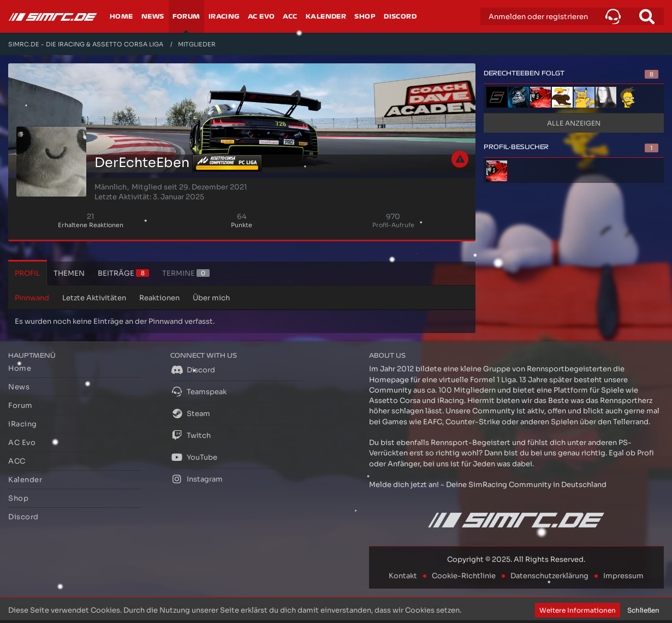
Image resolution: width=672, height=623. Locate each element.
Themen (69, 273)
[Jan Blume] (562, 97)
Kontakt (403, 576)
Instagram (197, 479)
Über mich (211, 298)
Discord (193, 370)
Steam (190, 413)
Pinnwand (32, 298)
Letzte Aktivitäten (94, 298)
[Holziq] (540, 97)
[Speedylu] (497, 97)
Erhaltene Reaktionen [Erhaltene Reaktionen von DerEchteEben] (91, 225)
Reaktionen (159, 298)
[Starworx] (628, 97)
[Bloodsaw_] (606, 97)
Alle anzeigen (574, 123)
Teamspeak (198, 391)
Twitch (191, 435)
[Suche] (647, 16)
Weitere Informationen (578, 610)
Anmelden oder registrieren (538, 17)
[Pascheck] (519, 97)
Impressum (623, 576)
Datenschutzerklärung (549, 576)
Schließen (643, 610)
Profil (27, 273)
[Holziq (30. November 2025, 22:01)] (497, 171)
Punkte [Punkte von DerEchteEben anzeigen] (242, 225)
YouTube (194, 457)
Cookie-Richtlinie (464, 576)
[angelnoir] (584, 97)
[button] (613, 16)
